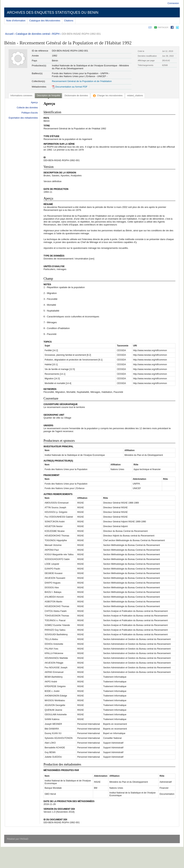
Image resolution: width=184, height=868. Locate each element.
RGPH (56, 34)
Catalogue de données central (33, 34)
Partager (163, 27)
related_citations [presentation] (135, 96)
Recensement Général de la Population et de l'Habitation (82, 81)
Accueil (9, 34)
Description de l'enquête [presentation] (48, 96)
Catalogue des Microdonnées (45, 21)
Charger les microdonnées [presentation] (108, 96)
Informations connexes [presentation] (21, 96)
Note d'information (16, 21)
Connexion (173, 3)
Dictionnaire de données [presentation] (76, 96)
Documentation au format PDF (70, 87)
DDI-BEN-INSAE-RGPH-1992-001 (81, 34)
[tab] (21, 96)
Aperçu (34, 102)
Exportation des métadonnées (23, 118)
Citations (69, 21)
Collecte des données (27, 108)
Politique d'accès (30, 113)
